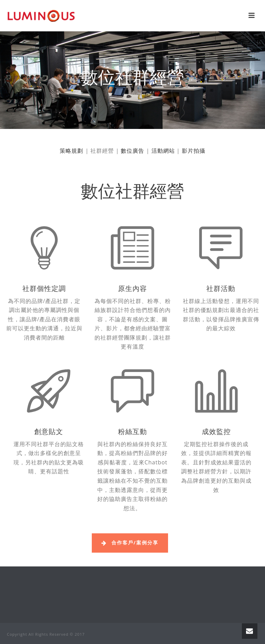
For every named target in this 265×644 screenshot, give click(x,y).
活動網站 (163, 151)
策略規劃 (71, 151)
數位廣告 (132, 151)
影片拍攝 (194, 151)
